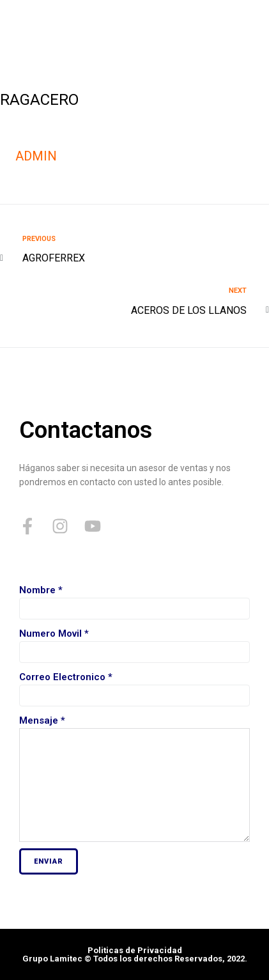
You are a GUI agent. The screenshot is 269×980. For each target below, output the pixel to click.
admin (36, 156)
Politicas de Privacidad (135, 950)
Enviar (49, 861)
